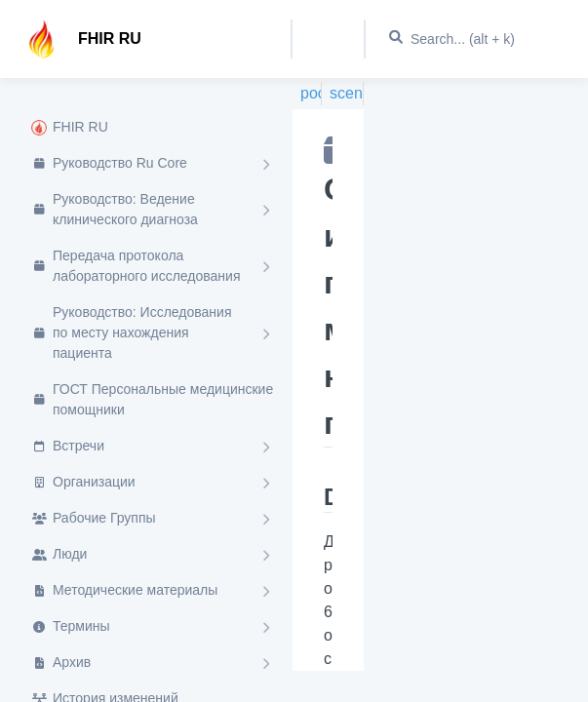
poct (311, 93)
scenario (347, 93)
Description (328, 497)
